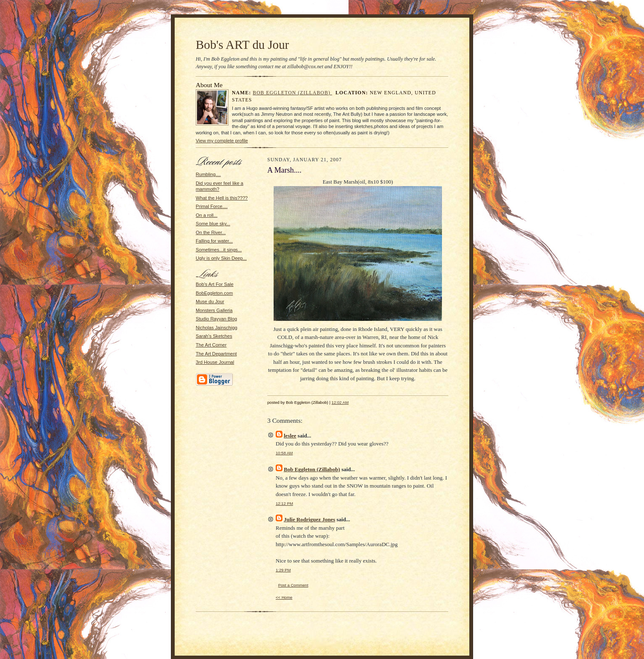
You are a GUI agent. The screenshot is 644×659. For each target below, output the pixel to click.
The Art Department (216, 354)
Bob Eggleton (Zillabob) (293, 93)
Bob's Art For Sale (215, 284)
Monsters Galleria (214, 310)
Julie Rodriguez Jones (309, 519)
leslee (290, 436)
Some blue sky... (213, 224)
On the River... (211, 232)
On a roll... (207, 215)
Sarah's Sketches (214, 336)
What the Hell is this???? (222, 198)
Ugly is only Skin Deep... (221, 258)
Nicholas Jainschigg (217, 328)
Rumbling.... (208, 174)
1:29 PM (283, 570)
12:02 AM (340, 402)
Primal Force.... (212, 206)
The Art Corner (211, 345)
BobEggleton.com (214, 293)
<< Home (284, 597)
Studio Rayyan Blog (216, 319)
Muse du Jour (210, 301)
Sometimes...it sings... (219, 250)
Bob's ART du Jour (242, 45)
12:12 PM (284, 503)
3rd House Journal (215, 362)
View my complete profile (222, 141)
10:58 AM (284, 453)
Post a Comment (293, 585)
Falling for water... (214, 241)
